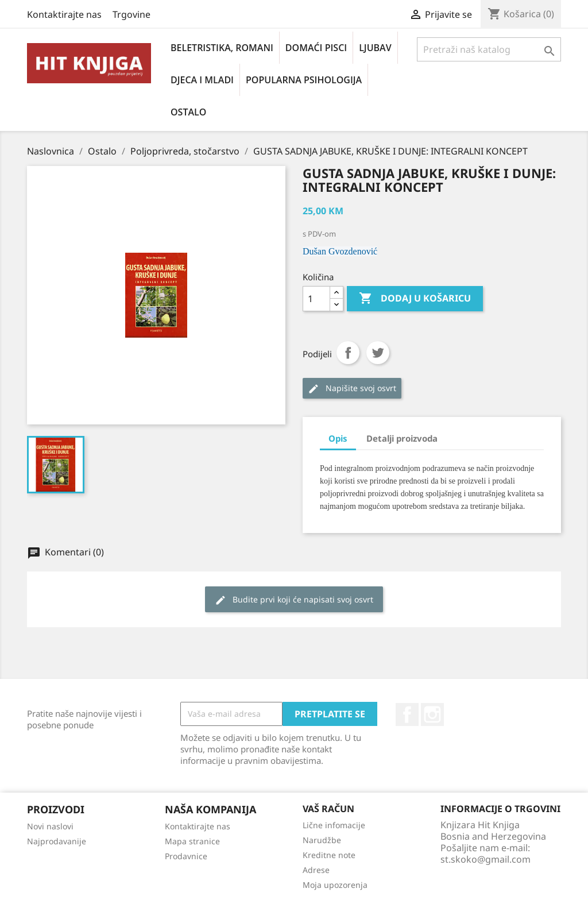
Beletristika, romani (222, 48)
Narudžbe (322, 840)
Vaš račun (328, 809)
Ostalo (188, 112)
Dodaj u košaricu (415, 299)
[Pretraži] (489, 49)
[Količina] (316, 299)
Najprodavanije (57, 841)
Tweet (378, 353)
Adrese (316, 870)
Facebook (407, 714)
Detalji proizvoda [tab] (402, 438)
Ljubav (375, 48)
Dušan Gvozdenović (340, 251)
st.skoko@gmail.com (486, 859)
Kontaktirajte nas (64, 14)
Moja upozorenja (335, 885)
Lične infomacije (334, 825)
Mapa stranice (192, 841)
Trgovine (131, 14)
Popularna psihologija (304, 80)
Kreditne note (329, 855)
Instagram (432, 714)
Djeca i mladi (202, 80)
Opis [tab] (338, 438)
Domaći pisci (316, 48)
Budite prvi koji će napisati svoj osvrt (294, 600)
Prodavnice (186, 856)
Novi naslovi (50, 826)
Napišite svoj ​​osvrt (352, 389)
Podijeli (348, 353)
